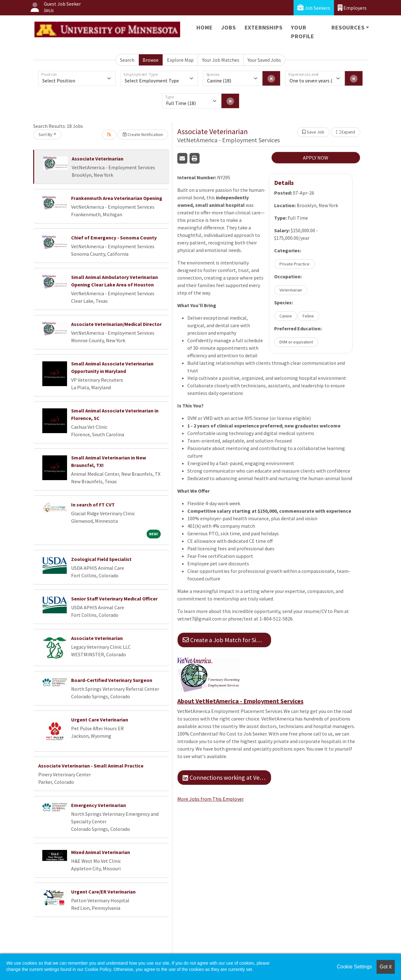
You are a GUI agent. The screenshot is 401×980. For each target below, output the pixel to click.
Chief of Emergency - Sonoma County (114, 238)
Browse (151, 60)
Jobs (228, 27)
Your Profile (303, 32)
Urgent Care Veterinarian (100, 720)
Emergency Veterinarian (99, 805)
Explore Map (180, 60)
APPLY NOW (316, 158)
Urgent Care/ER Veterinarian (103, 892)
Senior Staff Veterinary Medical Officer (114, 599)
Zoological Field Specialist (101, 559)
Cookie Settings (354, 967)
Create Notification (143, 134)
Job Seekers (314, 8)
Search (127, 60)
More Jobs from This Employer (211, 799)
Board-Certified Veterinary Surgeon (112, 680)
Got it (386, 967)
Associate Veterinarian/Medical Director (116, 324)
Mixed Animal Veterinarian (101, 852)
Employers (352, 8)
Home (204, 27)
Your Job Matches (221, 60)
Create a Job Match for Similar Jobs (227, 640)
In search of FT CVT (93, 505)
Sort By (45, 134)
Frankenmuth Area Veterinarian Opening (117, 198)
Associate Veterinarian (98, 159)
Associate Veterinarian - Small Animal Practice (91, 766)
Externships (264, 27)
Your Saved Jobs (264, 60)
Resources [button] (348, 27)
